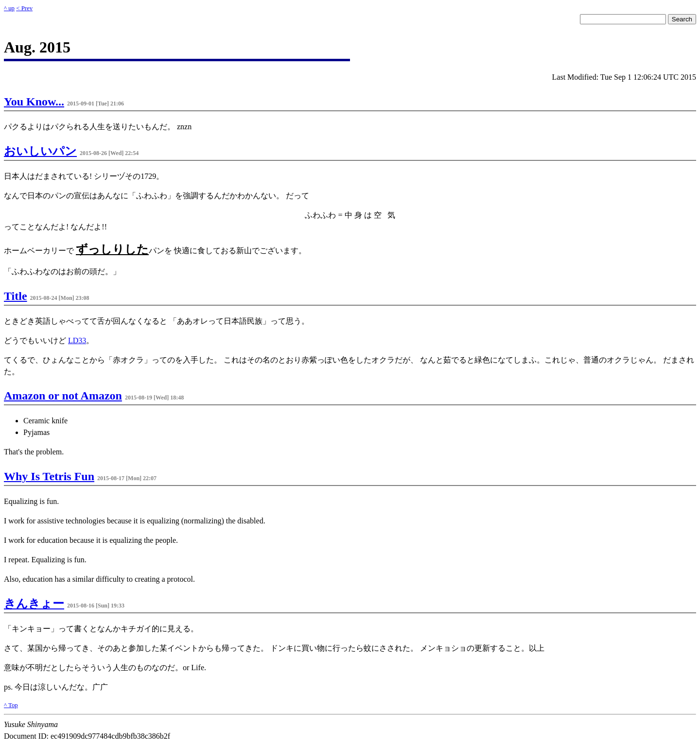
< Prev (24, 8)
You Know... (34, 102)
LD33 (77, 340)
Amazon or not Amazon (63, 396)
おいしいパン (40, 151)
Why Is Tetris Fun (49, 476)
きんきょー (34, 604)
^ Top (11, 705)
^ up (9, 8)
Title (16, 296)
